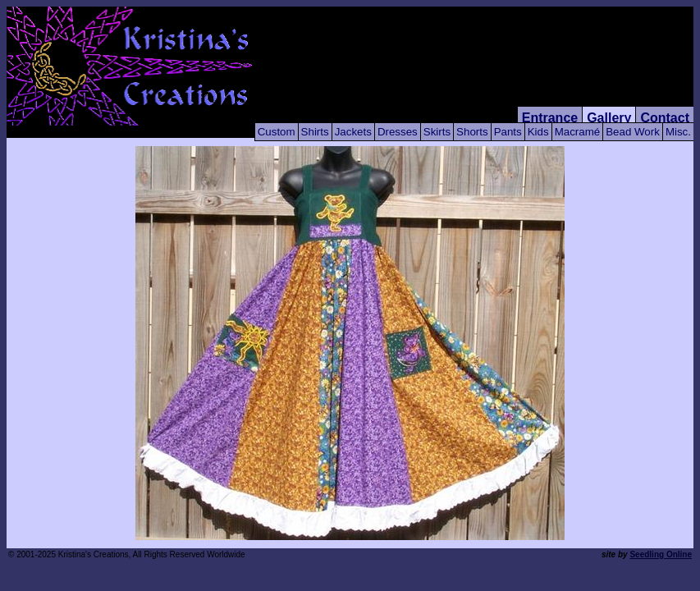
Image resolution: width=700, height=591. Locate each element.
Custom (277, 132)
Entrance (550, 118)
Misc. (678, 132)
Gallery (609, 118)
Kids (538, 132)
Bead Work (633, 132)
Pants (508, 132)
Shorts (472, 132)
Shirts (315, 132)
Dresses (398, 132)
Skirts (437, 132)
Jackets (353, 132)
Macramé (578, 132)
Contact (665, 118)
